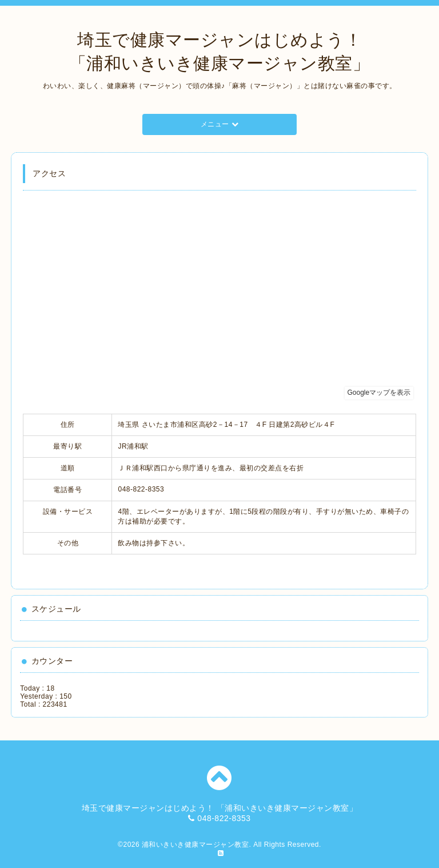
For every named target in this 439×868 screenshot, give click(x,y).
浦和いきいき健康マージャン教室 (195, 845)
